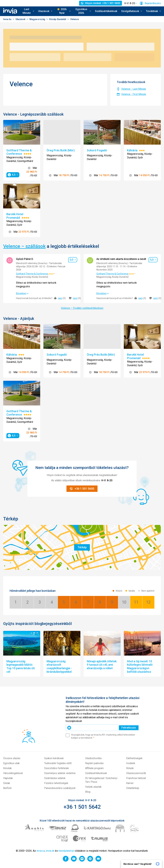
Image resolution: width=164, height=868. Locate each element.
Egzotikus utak (11, 763)
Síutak (7, 783)
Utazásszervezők (136, 773)
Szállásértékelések (106, 11)
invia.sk (50, 851)
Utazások (21, 19)
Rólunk (130, 768)
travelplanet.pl (66, 851)
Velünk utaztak (93, 787)
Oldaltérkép (133, 788)
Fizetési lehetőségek (56, 783)
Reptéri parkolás (94, 763)
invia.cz (41, 851)
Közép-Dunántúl (58, 19)
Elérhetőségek (134, 758)
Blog (88, 792)
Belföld (7, 788)
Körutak (7, 768)
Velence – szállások (24, 246)
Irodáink (131, 763)
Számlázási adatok (55, 778)
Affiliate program (94, 768)
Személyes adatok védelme (60, 773)
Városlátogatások (13, 773)
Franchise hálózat (136, 778)
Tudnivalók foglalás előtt (58, 763)
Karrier (130, 783)
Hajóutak (8, 778)
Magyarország (38, 19)
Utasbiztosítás (93, 758)
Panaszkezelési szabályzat (60, 788)
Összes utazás (12, 758)
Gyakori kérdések (54, 758)
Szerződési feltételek (57, 768)
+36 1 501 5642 (82, 807)
